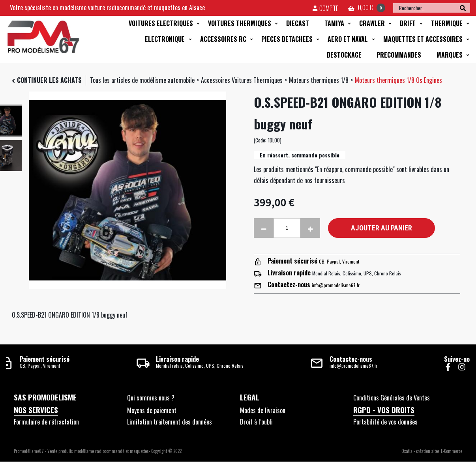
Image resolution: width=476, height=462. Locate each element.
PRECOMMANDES (399, 55)
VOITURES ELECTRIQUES (161, 23)
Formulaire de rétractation (46, 422)
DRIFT (408, 23)
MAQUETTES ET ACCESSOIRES (423, 39)
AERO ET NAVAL (348, 39)
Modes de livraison (263, 410)
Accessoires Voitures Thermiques (242, 80)
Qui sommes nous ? (151, 398)
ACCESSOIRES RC (223, 39)
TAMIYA (334, 23)
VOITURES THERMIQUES (240, 23)
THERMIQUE (447, 23)
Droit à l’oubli (256, 422)
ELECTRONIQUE (165, 39)
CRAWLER (372, 23)
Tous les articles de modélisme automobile (142, 80)
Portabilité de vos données (385, 422)
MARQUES (450, 55)
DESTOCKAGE (344, 55)
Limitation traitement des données (170, 422)
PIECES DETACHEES (287, 39)
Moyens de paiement (152, 410)
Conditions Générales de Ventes (392, 398)
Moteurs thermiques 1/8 (319, 80)
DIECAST (298, 23)
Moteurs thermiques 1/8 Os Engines (398, 80)
